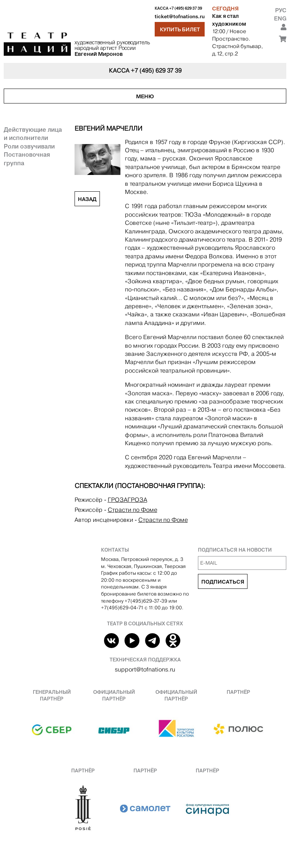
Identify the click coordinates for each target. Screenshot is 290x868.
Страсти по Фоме (133, 510)
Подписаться (223, 582)
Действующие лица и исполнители (33, 134)
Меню (145, 96)
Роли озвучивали (29, 146)
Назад (87, 199)
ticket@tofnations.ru (180, 17)
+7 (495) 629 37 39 (186, 8)
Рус (281, 10)
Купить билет (180, 29)
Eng (280, 18)
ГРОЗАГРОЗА (127, 500)
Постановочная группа (27, 159)
